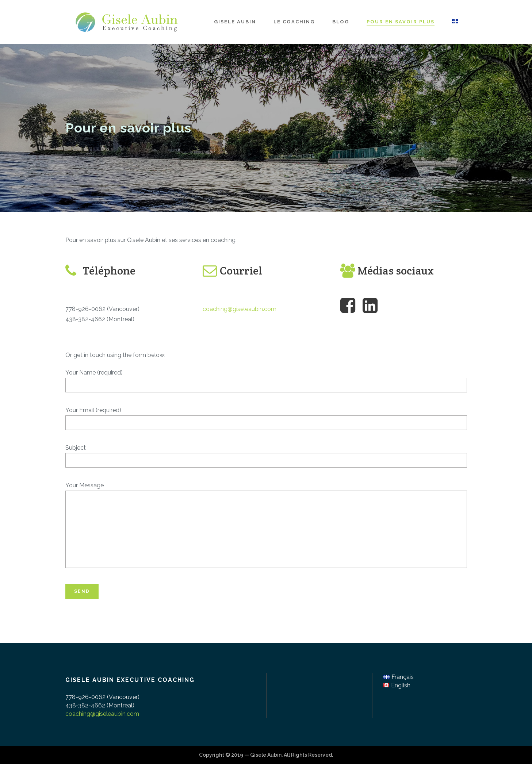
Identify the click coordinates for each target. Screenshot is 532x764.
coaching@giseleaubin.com (240, 309)
